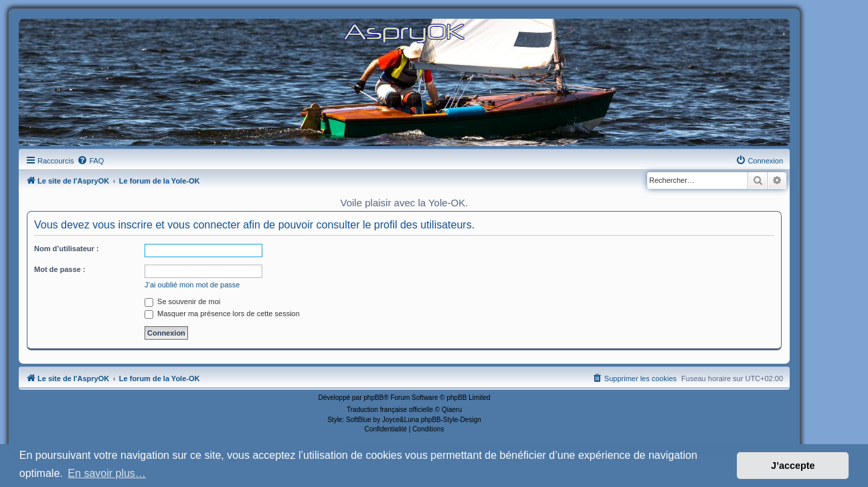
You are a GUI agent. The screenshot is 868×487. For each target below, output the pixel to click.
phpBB (373, 398)
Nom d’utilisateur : (67, 249)
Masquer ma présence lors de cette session (222, 314)
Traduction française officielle (390, 410)
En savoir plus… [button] (107, 473)
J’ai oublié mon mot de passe (192, 285)
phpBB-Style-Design (451, 420)
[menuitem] (90, 161)
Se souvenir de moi (182, 301)
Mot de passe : (60, 269)
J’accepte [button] (793, 466)
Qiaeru (452, 410)
